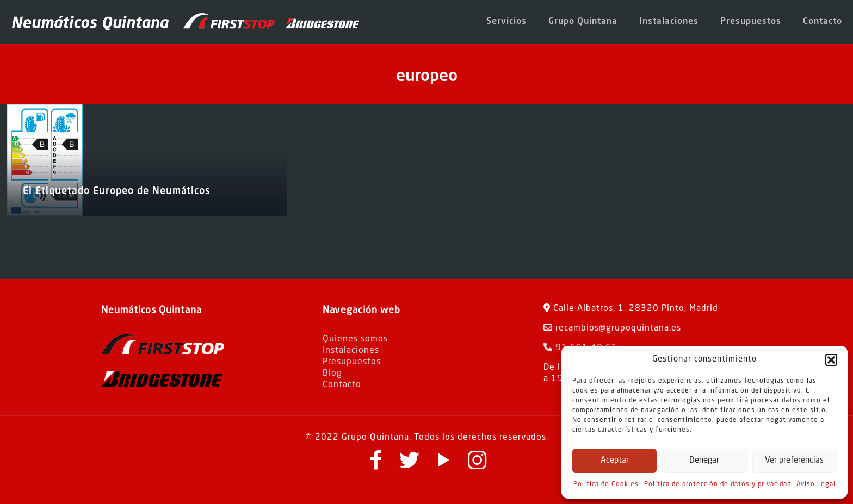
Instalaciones (351, 351)
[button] (831, 360)
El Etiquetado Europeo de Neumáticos (117, 191)
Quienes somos (355, 339)
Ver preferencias (794, 461)
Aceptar (615, 461)
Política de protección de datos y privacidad (718, 484)
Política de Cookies (606, 484)
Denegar (704, 461)
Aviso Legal (816, 484)
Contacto (342, 385)
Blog (332, 374)
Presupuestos (352, 362)
